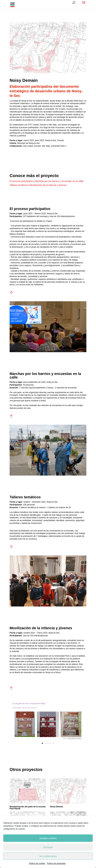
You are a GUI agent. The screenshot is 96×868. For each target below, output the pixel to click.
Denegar (48, 847)
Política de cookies (37, 863)
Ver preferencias (48, 856)
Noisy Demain (57, 807)
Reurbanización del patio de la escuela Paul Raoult (28, 808)
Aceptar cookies (48, 838)
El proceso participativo (22, 181)
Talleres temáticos (19, 185)
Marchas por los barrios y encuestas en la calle (59, 181)
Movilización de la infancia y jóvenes (48, 185)
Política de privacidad (56, 863)
